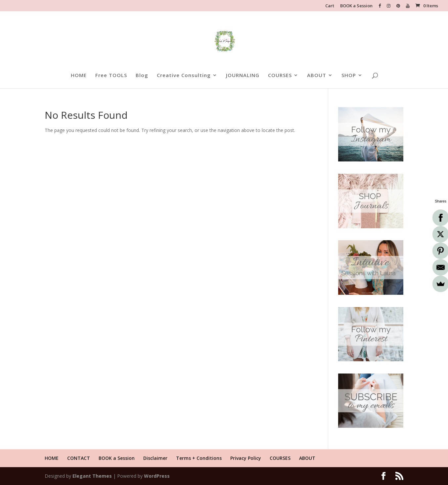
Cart (330, 6)
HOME (79, 76)
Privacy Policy (246, 458)
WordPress (157, 476)
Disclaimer (155, 458)
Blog (142, 76)
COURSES (280, 76)
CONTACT (79, 458)
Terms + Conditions (199, 458)
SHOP (349, 76)
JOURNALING (243, 76)
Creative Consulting (184, 76)
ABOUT (317, 76)
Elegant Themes (92, 476)
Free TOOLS (111, 76)
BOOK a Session (356, 6)
